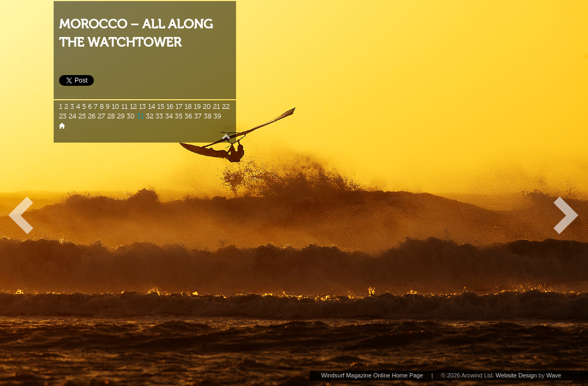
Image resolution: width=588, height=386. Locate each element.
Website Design (516, 375)
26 (92, 116)
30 (131, 116)
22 (226, 107)
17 (179, 107)
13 (142, 107)
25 (82, 116)
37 (198, 116)
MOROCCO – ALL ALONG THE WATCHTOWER (136, 34)
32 (150, 116)
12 (133, 107)
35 (179, 116)
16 (170, 107)
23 (63, 116)
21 (216, 107)
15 (161, 107)
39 (217, 116)
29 (121, 116)
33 (159, 116)
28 (111, 116)
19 (197, 107)
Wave (554, 375)
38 (208, 116)
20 (207, 107)
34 (169, 116)
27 (101, 116)
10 (115, 107)
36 (188, 116)
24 (72, 116)
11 (124, 107)
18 (188, 107)
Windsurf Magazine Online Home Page (372, 375)
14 (152, 107)
